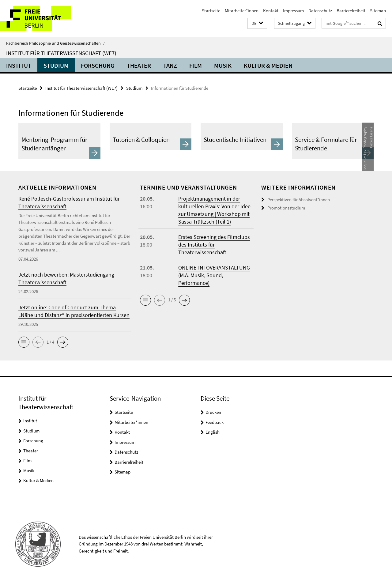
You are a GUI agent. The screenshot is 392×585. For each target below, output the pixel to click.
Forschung (98, 65)
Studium (56, 65)
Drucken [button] (213, 412)
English (213, 432)
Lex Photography (365, 141)
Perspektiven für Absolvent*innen (299, 200)
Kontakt (271, 11)
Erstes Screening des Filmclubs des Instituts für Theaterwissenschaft (214, 245)
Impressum (293, 11)
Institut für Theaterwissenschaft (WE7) (61, 53)
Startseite (211, 11)
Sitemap (378, 11)
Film (196, 65)
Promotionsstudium (286, 208)
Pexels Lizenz (371, 137)
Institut (19, 65)
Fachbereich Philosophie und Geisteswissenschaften (55, 43)
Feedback (215, 422)
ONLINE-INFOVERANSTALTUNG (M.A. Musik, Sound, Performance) (214, 275)
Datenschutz (320, 11)
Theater (139, 65)
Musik (223, 65)
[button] (257, 23)
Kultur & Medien (268, 65)
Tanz (170, 65)
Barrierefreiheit (351, 11)
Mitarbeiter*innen (242, 11)
